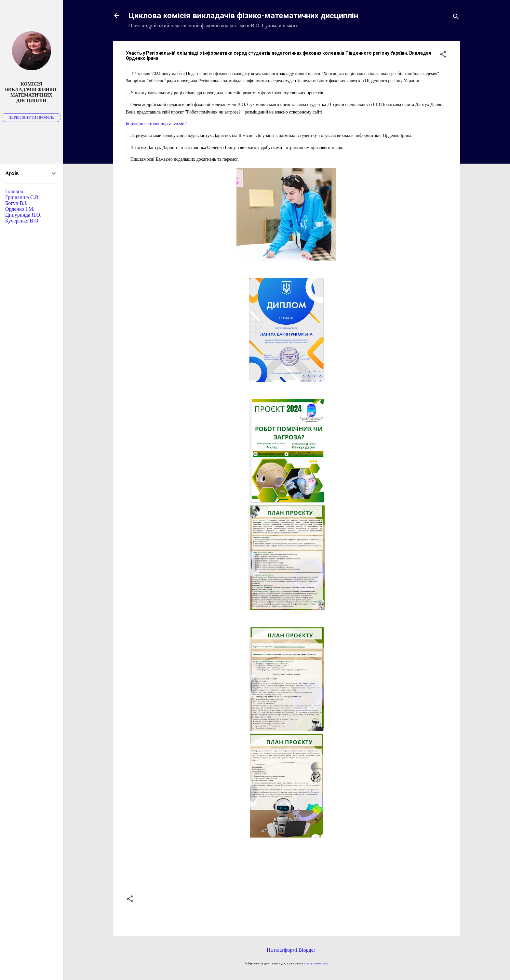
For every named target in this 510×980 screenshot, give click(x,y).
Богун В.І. (16, 203)
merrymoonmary (316, 963)
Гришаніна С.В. (22, 197)
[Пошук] (456, 18)
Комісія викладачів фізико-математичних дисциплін (31, 92)
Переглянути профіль (31, 117)
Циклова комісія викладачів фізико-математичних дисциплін (243, 16)
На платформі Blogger (286, 950)
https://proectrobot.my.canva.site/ (156, 124)
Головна (14, 191)
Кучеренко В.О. (22, 221)
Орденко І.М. (20, 209)
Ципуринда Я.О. (23, 215)
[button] (443, 55)
